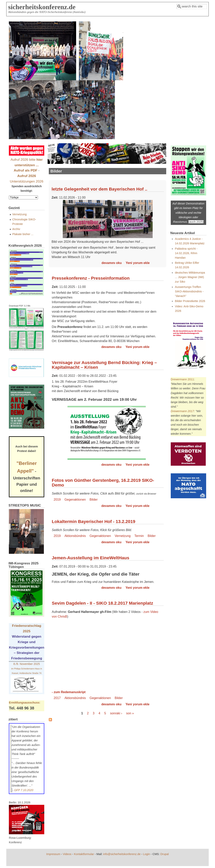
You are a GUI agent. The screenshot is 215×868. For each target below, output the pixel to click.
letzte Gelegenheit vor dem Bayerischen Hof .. (99, 189)
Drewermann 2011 (182, 379)
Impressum (53, 854)
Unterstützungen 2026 (27, 181)
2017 (57, 698)
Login (146, 854)
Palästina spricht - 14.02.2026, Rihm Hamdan (186, 253)
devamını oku (112, 263)
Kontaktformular (84, 854)
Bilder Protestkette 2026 (190, 301)
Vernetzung (123, 536)
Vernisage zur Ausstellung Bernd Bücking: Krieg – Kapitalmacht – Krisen (104, 365)
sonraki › (116, 713)
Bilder (94, 500)
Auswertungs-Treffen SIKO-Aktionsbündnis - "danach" (189, 291)
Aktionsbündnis (75, 536)
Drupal (164, 854)
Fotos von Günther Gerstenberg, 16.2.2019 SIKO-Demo (103, 483)
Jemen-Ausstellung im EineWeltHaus (90, 558)
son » (130, 713)
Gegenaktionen (75, 500)
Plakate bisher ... (23, 234)
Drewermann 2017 (182, 411)
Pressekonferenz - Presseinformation (91, 278)
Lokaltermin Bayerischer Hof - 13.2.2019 (93, 522)
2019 (57, 500)
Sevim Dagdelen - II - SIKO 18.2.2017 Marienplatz (102, 603)
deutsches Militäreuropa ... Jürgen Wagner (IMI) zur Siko (190, 277)
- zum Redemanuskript (69, 692)
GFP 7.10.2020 (24, 790)
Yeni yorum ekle (138, 263)
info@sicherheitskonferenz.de (122, 854)
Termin (139, 536)
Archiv (16, 229)
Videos (67, 854)
